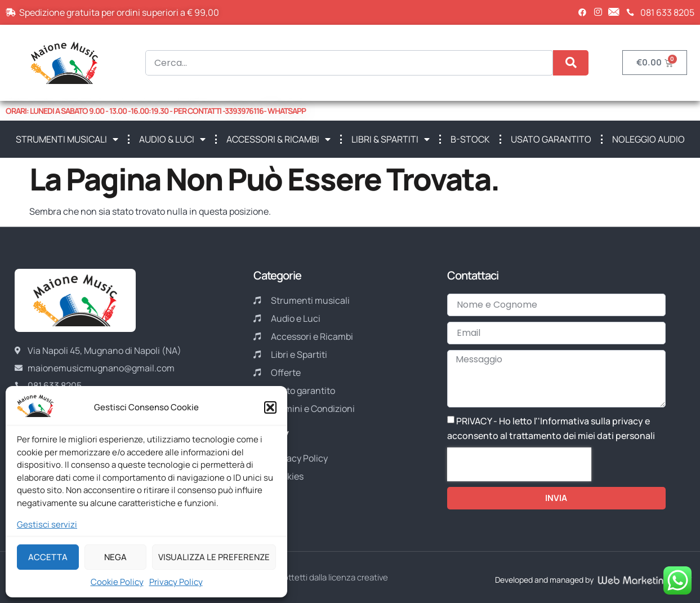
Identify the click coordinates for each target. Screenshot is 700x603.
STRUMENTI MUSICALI (67, 139)
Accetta (48, 557)
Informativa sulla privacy (592, 421)
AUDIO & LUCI (172, 139)
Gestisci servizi (47, 524)
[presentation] (519, 464)
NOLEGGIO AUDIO (648, 139)
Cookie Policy (117, 582)
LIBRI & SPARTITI (391, 139)
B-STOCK (470, 139)
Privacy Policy (176, 582)
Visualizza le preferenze (214, 557)
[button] (270, 407)
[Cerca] (571, 63)
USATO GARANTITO (551, 139)
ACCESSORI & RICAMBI (278, 139)
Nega (115, 557)
